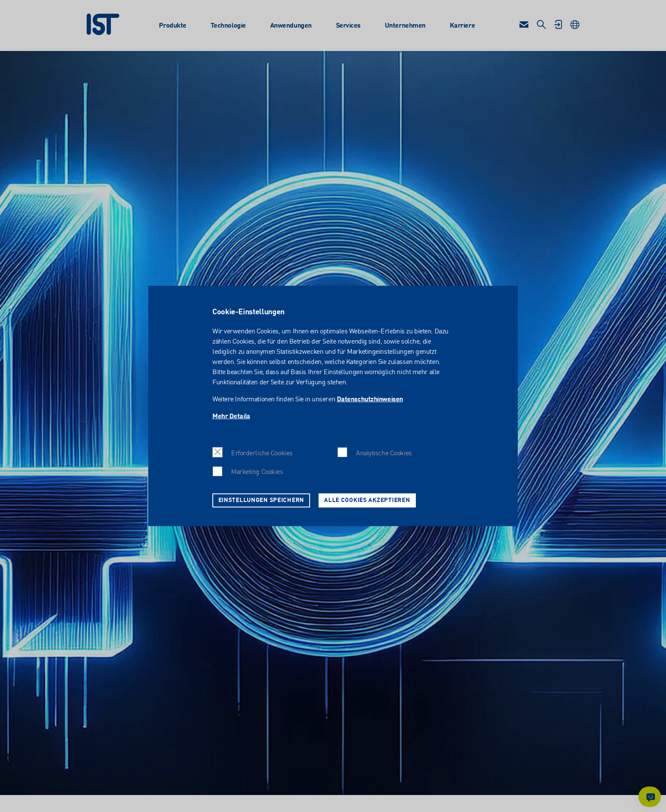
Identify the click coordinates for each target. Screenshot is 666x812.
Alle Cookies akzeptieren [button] (367, 500)
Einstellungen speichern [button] (261, 500)
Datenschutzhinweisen (370, 400)
